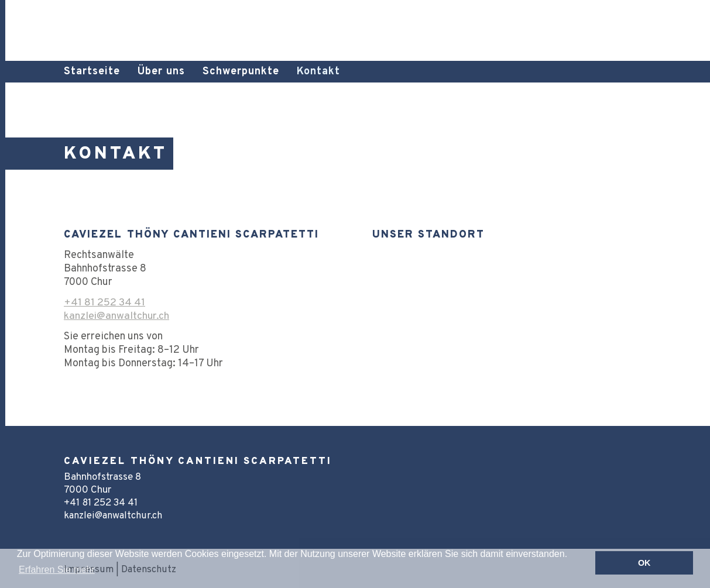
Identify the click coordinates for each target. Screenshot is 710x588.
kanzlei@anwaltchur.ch (117, 316)
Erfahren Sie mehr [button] (57, 570)
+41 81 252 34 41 (104, 303)
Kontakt (318, 72)
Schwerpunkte (241, 72)
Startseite (92, 72)
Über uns (161, 72)
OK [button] (644, 563)
